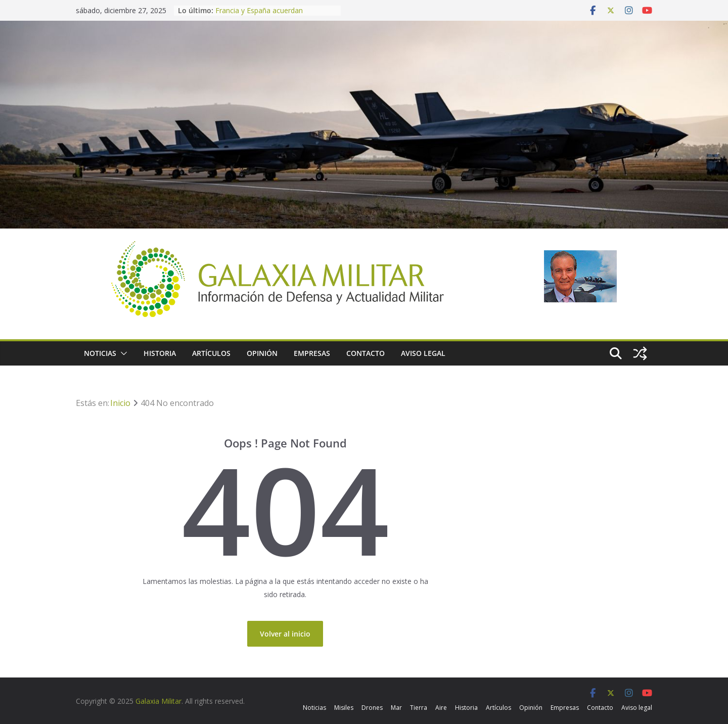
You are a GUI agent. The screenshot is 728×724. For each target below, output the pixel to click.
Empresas (312, 353)
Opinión (262, 353)
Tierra (419, 708)
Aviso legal (423, 353)
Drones (372, 708)
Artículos (211, 353)
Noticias (100, 353)
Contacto (366, 353)
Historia (160, 353)
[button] (122, 353)
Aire (441, 708)
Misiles (344, 708)
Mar (396, 708)
